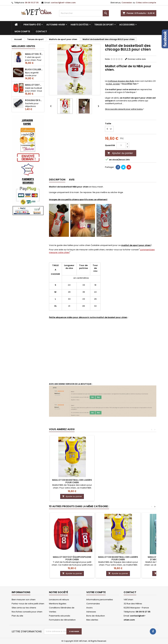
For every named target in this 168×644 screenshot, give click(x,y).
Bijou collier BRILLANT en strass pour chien (34, 69)
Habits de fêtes (80, 25)
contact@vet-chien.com (63, 3)
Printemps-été (32, 25)
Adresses (91, 612)
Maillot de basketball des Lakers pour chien (72, 481)
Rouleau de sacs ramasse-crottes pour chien (34, 100)
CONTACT (41, 31)
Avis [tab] (72, 180)
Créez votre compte (146, 3)
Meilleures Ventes (23, 46)
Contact (130, 592)
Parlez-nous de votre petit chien (28, 604)
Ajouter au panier (120, 153)
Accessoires (127, 25)
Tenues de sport (104, 25)
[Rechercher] (84, 13)
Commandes (93, 604)
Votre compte (96, 592)
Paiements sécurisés (60, 616)
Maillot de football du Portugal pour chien (34, 85)
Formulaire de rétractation (62, 620)
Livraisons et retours (59, 600)
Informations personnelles (100, 600)
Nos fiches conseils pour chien (27, 612)
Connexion (127, 3)
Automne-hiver (56, 25)
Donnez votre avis (137, 59)
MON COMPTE (22, 31)
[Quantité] (121, 145)
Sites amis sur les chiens (24, 608)
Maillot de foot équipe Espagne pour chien (72, 558)
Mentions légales (58, 604)
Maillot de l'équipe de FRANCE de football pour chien (34, 54)
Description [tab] (57, 180)
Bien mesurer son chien (24, 600)
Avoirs (89, 608)
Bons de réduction (96, 616)
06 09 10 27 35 (32, 3)
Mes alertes (92, 620)
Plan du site (17, 616)
